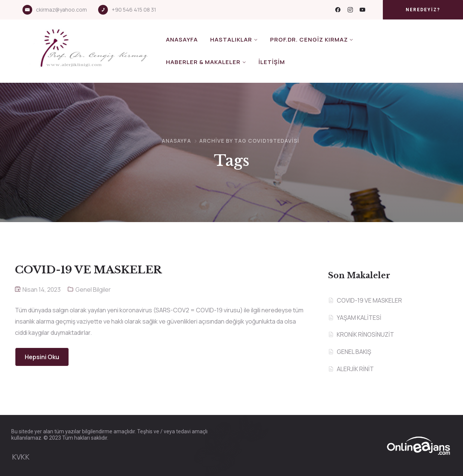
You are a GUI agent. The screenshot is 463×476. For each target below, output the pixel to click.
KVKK (21, 457)
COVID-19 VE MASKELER (369, 300)
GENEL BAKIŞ (354, 352)
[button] (423, 10)
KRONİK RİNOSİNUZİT (365, 334)
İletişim (272, 62)
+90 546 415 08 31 (134, 10)
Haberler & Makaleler (203, 62)
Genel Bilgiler (93, 289)
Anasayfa (182, 40)
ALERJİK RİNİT (355, 369)
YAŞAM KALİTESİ (359, 318)
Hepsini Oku (42, 357)
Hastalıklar (231, 40)
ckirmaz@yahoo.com (61, 10)
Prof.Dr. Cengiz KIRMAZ (309, 40)
